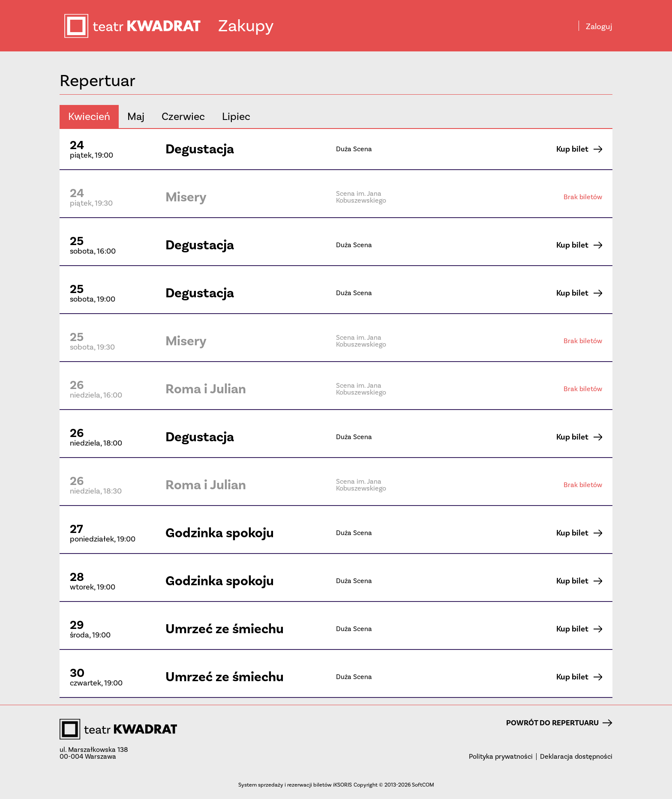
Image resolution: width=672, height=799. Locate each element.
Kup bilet (579, 149)
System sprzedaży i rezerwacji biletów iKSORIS (295, 785)
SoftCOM (423, 785)
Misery (186, 197)
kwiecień (89, 116)
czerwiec (183, 116)
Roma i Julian (206, 389)
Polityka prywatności (501, 757)
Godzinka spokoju (220, 533)
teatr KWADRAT (141, 26)
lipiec (236, 116)
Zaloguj (599, 27)
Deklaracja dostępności (576, 757)
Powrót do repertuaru (559, 723)
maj (136, 116)
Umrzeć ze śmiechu (225, 629)
